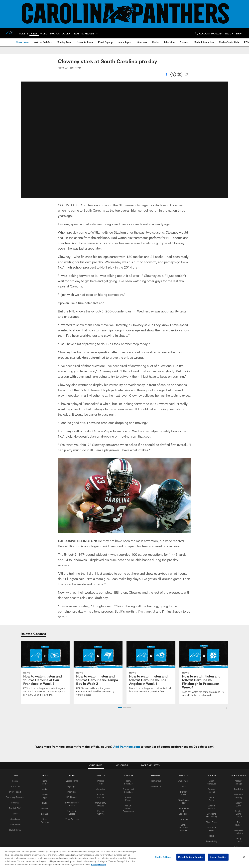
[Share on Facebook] (166, 76)
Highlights (72, 786)
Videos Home (72, 781)
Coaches (15, 803)
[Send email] (180, 76)
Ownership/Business (15, 797)
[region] (124, 857)
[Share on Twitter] (173, 76)
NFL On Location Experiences (128, 808)
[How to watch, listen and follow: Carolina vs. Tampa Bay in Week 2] (98, 671)
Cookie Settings (163, 857)
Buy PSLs (239, 789)
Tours (212, 836)
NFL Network (72, 797)
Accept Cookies (218, 857)
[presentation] (227, 708)
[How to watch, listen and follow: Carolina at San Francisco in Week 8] (45, 671)
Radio (45, 803)
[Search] (196, 33)
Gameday (101, 789)
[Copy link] (186, 75)
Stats (15, 814)
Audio (45, 789)
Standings (15, 819)
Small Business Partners (184, 828)
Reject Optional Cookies (191, 857)
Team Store (156, 781)
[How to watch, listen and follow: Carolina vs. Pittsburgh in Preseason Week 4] (204, 671)
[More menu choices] (98, 33)
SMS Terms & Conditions (184, 811)
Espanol (45, 814)
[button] (124, 140)
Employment (184, 781)
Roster (15, 781)
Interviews (72, 792)
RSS (184, 786)
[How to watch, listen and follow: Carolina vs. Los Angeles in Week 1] (151, 669)
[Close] (244, 857)
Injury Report (15, 792)
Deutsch (45, 808)
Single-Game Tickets (238, 814)
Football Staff (15, 808)
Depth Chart (15, 786)
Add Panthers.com (127, 747)
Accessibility (211, 841)
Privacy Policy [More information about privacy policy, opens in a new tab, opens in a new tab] (98, 865)
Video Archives (72, 819)
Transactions (15, 824)
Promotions (156, 786)
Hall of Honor (15, 830)
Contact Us (184, 819)
